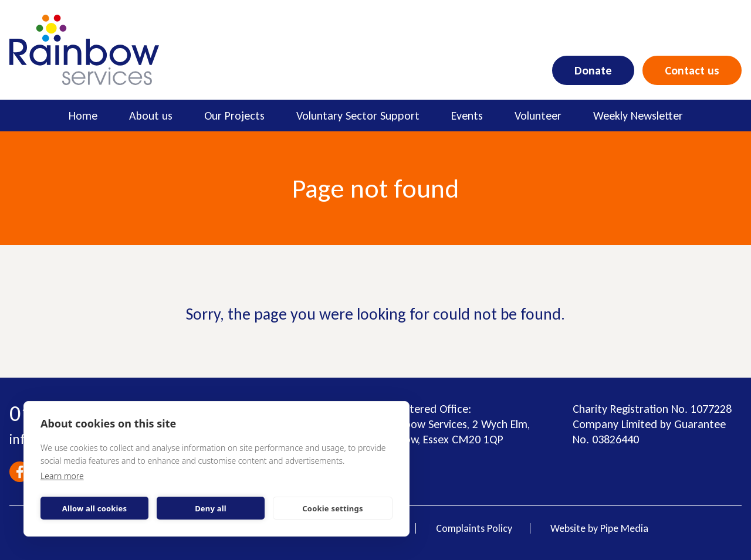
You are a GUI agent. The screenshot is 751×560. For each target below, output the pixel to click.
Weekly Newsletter (638, 116)
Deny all (211, 508)
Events (467, 116)
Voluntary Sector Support (358, 116)
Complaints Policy (474, 528)
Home (83, 116)
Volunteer (538, 116)
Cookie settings (332, 508)
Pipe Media (624, 528)
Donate (593, 70)
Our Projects (234, 116)
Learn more (62, 476)
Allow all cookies (95, 508)
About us (151, 116)
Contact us (692, 70)
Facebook (20, 472)
